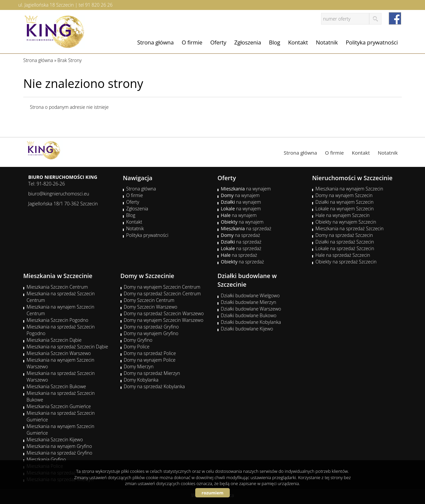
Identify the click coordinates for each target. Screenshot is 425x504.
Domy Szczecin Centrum (149, 300)
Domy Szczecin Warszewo (151, 307)
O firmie (192, 42)
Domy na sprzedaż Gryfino (151, 327)
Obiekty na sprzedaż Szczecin (346, 262)
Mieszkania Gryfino (46, 459)
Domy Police (137, 347)
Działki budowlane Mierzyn (249, 302)
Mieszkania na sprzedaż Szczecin (349, 228)
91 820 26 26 (99, 5)
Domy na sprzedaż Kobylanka (154, 386)
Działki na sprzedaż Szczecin (345, 242)
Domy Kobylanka (141, 380)
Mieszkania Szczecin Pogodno (57, 320)
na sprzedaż (246, 228)
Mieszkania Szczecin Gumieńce (59, 406)
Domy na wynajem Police (150, 360)
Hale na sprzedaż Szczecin (343, 255)
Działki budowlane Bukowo (249, 315)
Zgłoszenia (248, 42)
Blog (275, 42)
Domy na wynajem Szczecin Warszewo (164, 320)
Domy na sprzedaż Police (150, 353)
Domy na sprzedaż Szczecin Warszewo (164, 313)
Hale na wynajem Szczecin (342, 215)
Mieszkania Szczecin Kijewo (55, 439)
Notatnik (327, 42)
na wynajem (246, 189)
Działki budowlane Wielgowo (250, 295)
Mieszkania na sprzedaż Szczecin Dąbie (67, 347)
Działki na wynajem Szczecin (344, 202)
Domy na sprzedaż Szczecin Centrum (162, 293)
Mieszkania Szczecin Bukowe (56, 386)
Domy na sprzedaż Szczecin (344, 235)
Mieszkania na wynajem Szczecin (349, 189)
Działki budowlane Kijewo (247, 329)
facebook (395, 18)
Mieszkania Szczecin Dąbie (54, 340)
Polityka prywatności (372, 42)
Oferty (218, 42)
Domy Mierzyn (139, 366)
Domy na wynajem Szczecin (344, 195)
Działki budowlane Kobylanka (251, 322)
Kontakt (298, 42)
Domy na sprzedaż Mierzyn (152, 373)
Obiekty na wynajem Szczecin (346, 222)
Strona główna (155, 42)
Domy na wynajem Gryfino (151, 333)
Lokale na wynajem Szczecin (344, 209)
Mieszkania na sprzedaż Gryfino (59, 453)
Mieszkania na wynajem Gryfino (59, 446)
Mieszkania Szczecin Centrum (57, 287)
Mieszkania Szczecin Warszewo (59, 353)
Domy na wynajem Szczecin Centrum (162, 287)
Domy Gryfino (138, 340)
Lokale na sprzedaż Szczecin (345, 248)
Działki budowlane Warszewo (251, 309)
